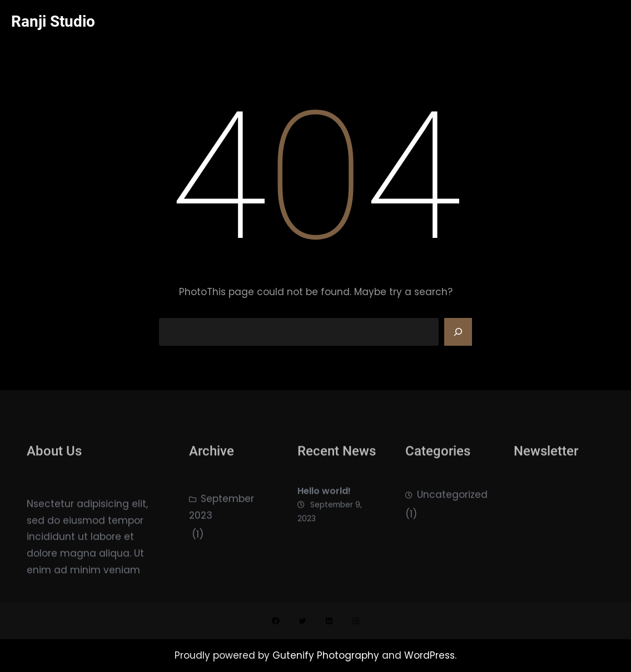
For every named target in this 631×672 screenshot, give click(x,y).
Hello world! (324, 503)
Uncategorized (452, 505)
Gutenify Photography (327, 655)
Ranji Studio (53, 21)
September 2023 (222, 522)
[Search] (458, 332)
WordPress (429, 655)
